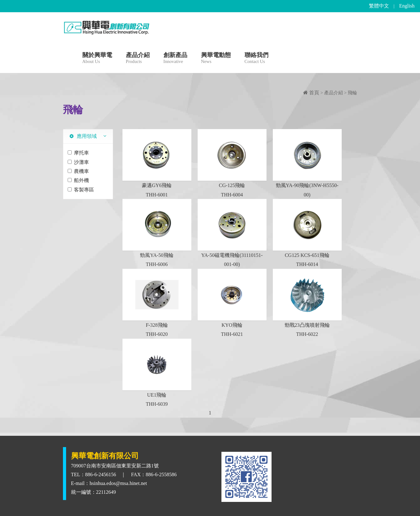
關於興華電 (97, 59)
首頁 (311, 93)
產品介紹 (138, 59)
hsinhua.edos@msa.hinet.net (118, 483)
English (407, 6)
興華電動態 (216, 59)
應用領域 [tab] (83, 136)
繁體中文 (379, 6)
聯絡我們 (257, 59)
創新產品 (175, 59)
